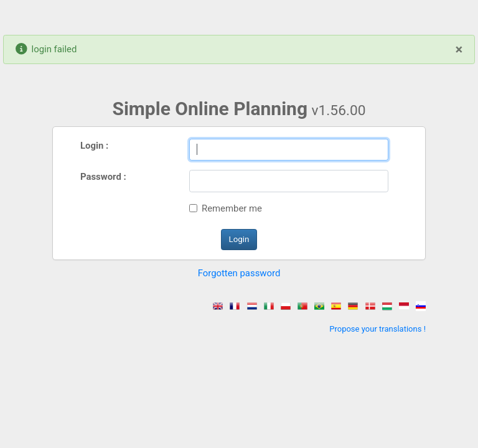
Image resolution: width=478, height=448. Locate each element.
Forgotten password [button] (239, 273)
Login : (94, 146)
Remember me (232, 208)
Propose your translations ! (377, 329)
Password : (103, 177)
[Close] (459, 49)
